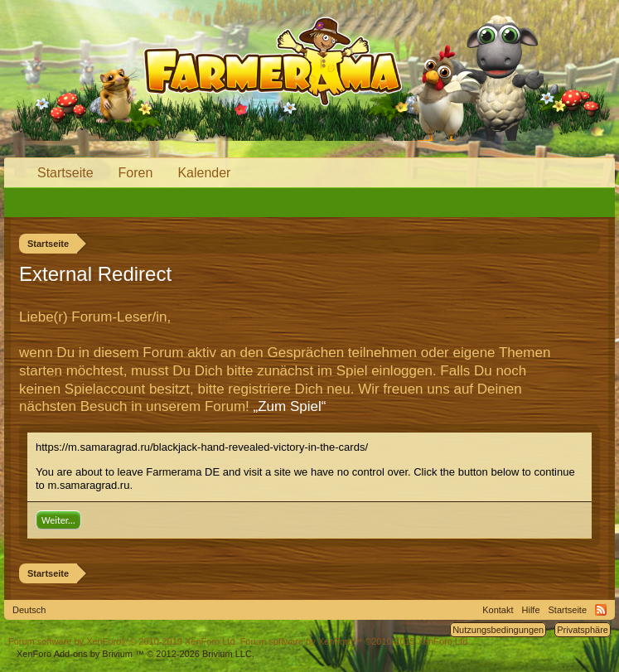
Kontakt (498, 610)
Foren (136, 173)
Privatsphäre (583, 630)
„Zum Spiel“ (290, 406)
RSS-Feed (601, 610)
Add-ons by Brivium (135, 654)
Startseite (65, 173)
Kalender (204, 173)
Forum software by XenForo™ (355, 641)
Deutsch (29, 610)
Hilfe (531, 610)
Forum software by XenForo (123, 641)
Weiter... (58, 520)
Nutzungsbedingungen (498, 630)
